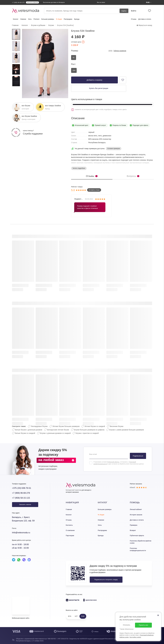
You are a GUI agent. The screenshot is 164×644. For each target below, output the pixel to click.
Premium (36, 19)
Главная (69, 509)
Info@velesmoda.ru (21, 533)
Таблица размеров (117, 51)
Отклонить (126, 625)
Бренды (77, 19)
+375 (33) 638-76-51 (22, 488)
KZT (76, 616)
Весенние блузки (117, 426)
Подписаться (138, 456)
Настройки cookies (135, 637)
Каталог (16, 19)
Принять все (143, 625)
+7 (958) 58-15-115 (21, 498)
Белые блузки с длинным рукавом (29, 430)
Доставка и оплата (145, 19)
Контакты (69, 525)
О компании (70, 530)
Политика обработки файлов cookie (141, 542)
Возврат (133, 530)
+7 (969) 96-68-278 (21, 493)
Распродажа (68, 19)
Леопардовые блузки (39, 426)
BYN (70, 616)
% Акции (59, 19)
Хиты (30, 19)
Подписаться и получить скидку (106, 580)
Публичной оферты (113, 462)
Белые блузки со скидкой (25, 433)
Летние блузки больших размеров (66, 426)
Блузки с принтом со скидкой (87, 433)
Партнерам (70, 536)
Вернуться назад (144, 25)
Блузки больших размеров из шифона (89, 430)
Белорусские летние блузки (58, 430)
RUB (83, 616)
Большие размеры (48, 19)
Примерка (134, 525)
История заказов (136, 515)
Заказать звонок (25, 504)
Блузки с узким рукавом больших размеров (127, 430)
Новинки (23, 19)
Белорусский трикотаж (74, 490)
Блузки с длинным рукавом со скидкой (55, 433)
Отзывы (134, 19)
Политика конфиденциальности (138, 549)
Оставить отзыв (94, 190)
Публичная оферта (137, 536)
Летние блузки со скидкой (95, 426)
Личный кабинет (136, 509)
